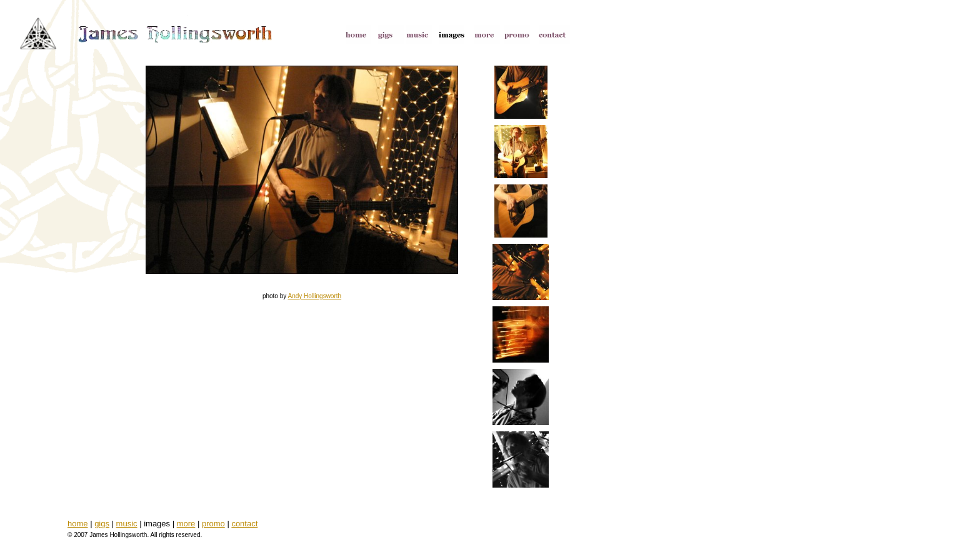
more (186, 524)
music (127, 524)
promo (213, 524)
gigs (102, 524)
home (78, 524)
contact (244, 524)
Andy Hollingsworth (314, 296)
